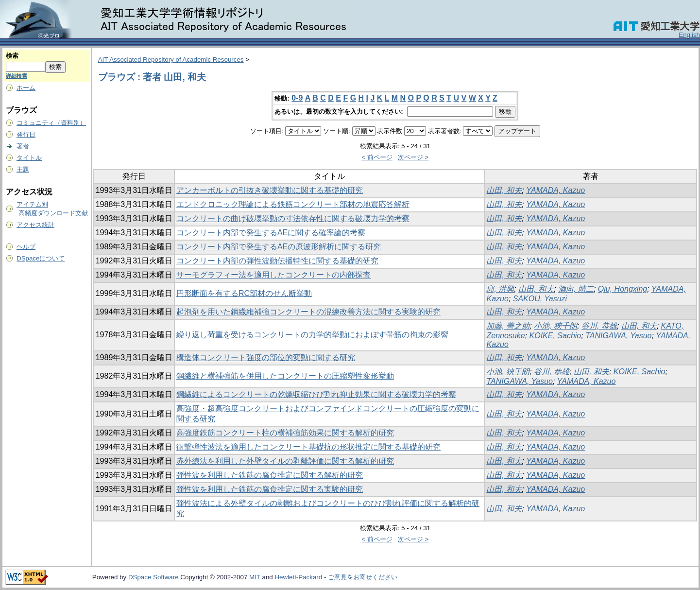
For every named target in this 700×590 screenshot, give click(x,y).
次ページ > (413, 157)
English (689, 35)
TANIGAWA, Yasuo (618, 336)
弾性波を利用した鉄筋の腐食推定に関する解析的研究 (270, 475)
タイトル (29, 158)
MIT (255, 577)
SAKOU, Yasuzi (540, 299)
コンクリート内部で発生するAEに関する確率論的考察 (271, 233)
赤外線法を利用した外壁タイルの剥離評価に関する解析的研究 (285, 461)
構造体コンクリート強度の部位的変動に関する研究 (266, 357)
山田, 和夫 (504, 190)
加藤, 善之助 (508, 326)
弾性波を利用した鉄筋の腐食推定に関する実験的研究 (270, 489)
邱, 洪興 (500, 289)
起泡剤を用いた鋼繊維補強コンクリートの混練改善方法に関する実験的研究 (308, 312)
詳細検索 (17, 76)
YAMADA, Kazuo (555, 190)
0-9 (297, 98)
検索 (12, 56)
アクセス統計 (35, 225)
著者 (23, 146)
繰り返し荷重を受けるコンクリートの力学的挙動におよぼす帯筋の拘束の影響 (312, 335)
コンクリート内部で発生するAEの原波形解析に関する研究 (279, 247)
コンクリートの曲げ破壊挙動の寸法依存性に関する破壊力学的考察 (293, 218)
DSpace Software (154, 577)
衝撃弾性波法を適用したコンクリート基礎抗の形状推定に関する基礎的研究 (308, 447)
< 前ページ (377, 157)
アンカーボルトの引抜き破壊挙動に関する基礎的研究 (270, 190)
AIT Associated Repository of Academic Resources (171, 60)
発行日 (26, 134)
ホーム (26, 88)
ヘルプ (26, 247)
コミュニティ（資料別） (51, 123)
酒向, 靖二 (576, 289)
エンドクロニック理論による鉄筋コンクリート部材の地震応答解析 (293, 204)
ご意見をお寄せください (363, 577)
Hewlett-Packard (298, 577)
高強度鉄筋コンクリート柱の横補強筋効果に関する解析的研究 (285, 433)
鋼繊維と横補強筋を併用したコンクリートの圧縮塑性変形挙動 (285, 376)
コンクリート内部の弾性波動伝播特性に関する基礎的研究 (277, 261)
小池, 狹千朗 (555, 326)
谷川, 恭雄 (599, 326)
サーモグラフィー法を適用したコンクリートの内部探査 (273, 275)
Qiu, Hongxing (623, 289)
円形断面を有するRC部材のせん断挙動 (244, 293)
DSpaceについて (41, 258)
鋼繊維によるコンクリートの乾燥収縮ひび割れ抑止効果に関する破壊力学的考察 (316, 394)
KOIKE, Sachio (555, 336)
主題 (23, 169)
